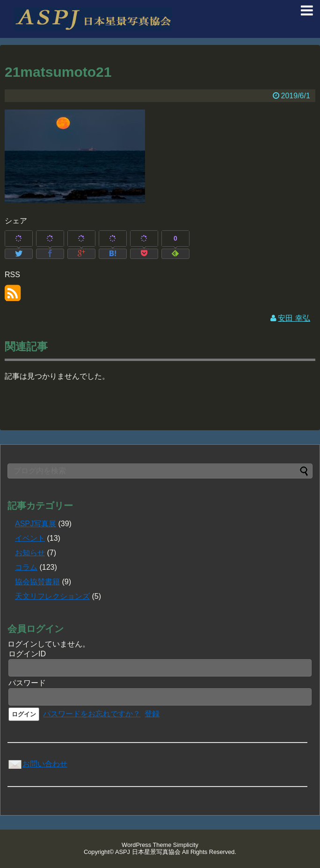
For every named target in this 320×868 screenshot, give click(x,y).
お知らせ (30, 553)
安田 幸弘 (294, 318)
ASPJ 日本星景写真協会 (148, 852)
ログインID (27, 654)
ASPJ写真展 (36, 524)
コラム (26, 567)
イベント (30, 538)
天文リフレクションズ (52, 596)
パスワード (27, 683)
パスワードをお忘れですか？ (92, 714)
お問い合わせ (37, 764)
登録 (152, 714)
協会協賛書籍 (37, 582)
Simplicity (186, 845)
